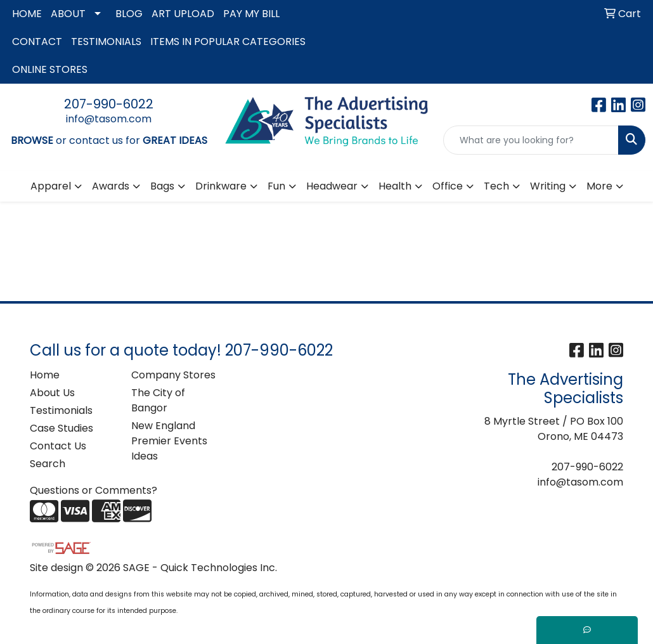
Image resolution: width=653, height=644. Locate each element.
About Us (52, 393)
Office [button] (448, 186)
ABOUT (68, 14)
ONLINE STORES (50, 69)
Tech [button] (496, 186)
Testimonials (61, 410)
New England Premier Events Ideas (169, 441)
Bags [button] (162, 186)
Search (48, 464)
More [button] (599, 186)
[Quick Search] (531, 140)
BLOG (129, 14)
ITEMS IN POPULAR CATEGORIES (228, 42)
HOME (27, 14)
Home (45, 375)
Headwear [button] (332, 186)
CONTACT (37, 42)
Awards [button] (111, 186)
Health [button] (395, 186)
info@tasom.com (109, 119)
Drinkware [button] (221, 186)
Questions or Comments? (94, 490)
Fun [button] (276, 186)
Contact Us (58, 446)
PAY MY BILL (251, 14)
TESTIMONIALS (106, 42)
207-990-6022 (109, 104)
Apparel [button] (51, 186)
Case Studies (61, 428)
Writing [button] (548, 186)
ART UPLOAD (183, 14)
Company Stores (173, 375)
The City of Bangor (158, 400)
